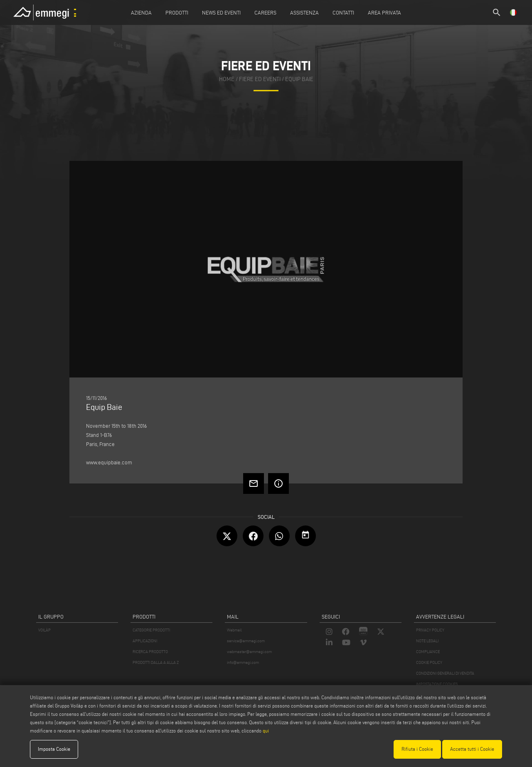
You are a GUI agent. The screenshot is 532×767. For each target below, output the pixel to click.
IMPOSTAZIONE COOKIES (437, 684)
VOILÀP (44, 630)
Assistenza (304, 12)
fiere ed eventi (260, 79)
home (227, 79)
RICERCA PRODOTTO (150, 652)
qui (266, 731)
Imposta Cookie (54, 749)
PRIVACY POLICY (430, 630)
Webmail (234, 630)
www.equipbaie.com (109, 462)
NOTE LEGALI (427, 641)
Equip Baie (299, 79)
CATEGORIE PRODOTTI (151, 630)
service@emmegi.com (246, 641)
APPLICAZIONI (145, 641)
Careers (265, 12)
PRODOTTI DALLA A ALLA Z (156, 662)
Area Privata (384, 12)
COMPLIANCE (428, 652)
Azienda (141, 12)
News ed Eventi (221, 12)
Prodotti (177, 12)
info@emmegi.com (243, 662)
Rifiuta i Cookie (417, 749)
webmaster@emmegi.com (249, 652)
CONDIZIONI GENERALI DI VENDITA (445, 673)
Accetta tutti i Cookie (472, 749)
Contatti (343, 12)
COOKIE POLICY (429, 662)
